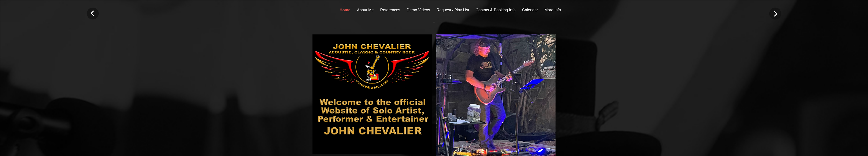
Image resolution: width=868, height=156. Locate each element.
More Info (553, 10)
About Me (365, 10)
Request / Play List (453, 10)
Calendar (530, 10)
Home (345, 10)
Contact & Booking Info (496, 10)
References (390, 10)
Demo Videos (418, 10)
